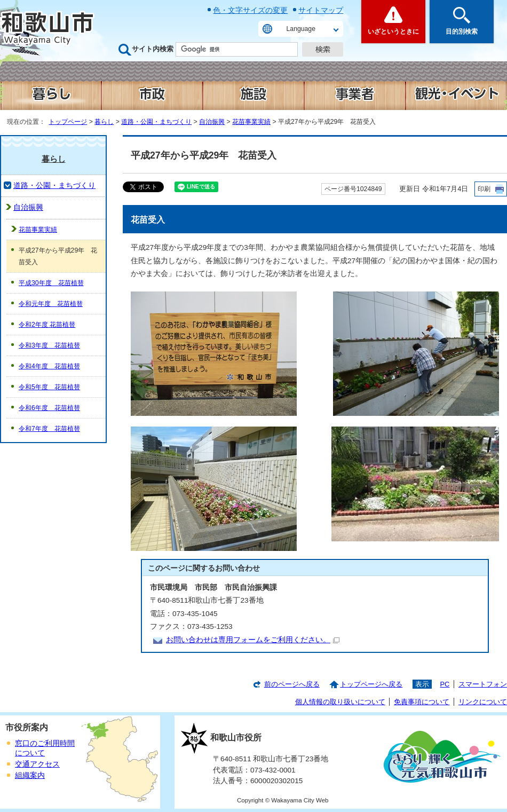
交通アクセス (37, 764)
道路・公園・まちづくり (156, 122)
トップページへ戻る (371, 684)
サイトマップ (321, 10)
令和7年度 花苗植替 (49, 429)
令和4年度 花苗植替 (49, 366)
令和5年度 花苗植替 (49, 387)
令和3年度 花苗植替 (49, 345)
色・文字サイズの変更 (250, 10)
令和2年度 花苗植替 (47, 325)
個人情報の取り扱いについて (340, 702)
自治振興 (212, 122)
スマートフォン (483, 684)
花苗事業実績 (251, 122)
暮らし (104, 122)
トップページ (68, 122)
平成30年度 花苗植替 (51, 283)
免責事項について (422, 702)
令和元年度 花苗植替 (51, 304)
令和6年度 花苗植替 (49, 408)
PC (445, 684)
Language (301, 29)
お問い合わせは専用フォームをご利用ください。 (253, 640)
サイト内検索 (153, 49)
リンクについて (483, 702)
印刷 (484, 189)
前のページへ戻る (292, 684)
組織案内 (30, 775)
